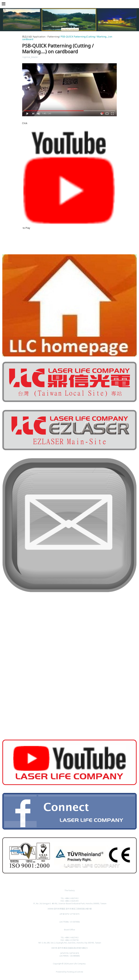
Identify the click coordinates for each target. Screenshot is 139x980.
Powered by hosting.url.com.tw (69, 972)
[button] (4, 4)
